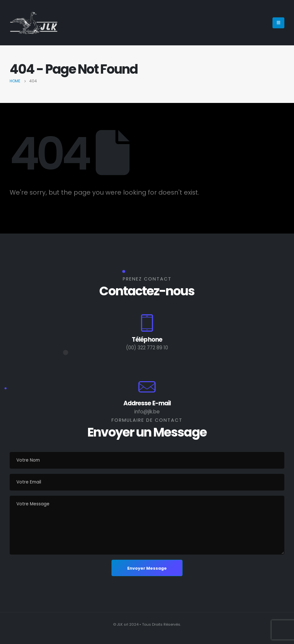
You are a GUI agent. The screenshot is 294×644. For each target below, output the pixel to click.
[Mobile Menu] (278, 23)
